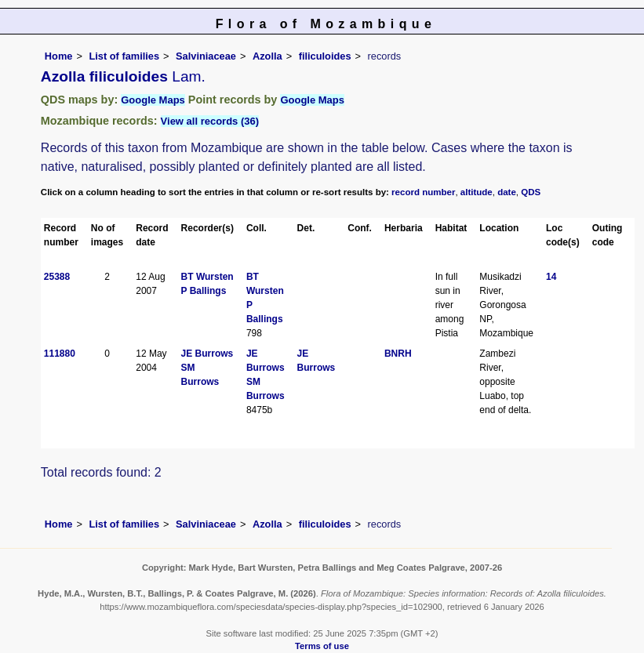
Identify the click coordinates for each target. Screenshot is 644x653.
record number (423, 192)
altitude (477, 192)
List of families (124, 56)
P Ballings (204, 291)
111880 (60, 354)
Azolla (267, 56)
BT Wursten (207, 277)
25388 (57, 277)
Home (59, 56)
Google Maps (153, 100)
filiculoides (325, 56)
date (507, 192)
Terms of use (322, 646)
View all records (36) (210, 121)
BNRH (398, 354)
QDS (531, 192)
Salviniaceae (206, 56)
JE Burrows (207, 354)
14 (551, 277)
